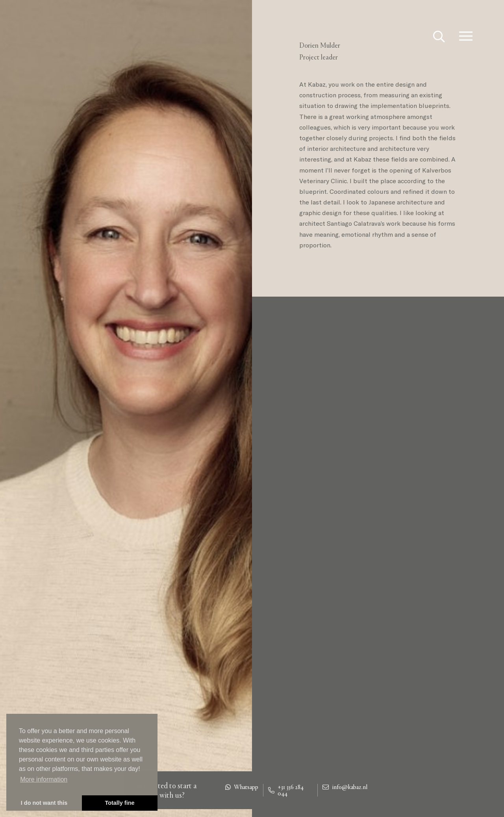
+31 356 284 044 (286, 790)
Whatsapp (242, 787)
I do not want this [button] (44, 803)
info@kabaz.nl (345, 787)
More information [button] (44, 779)
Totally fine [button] (120, 803)
